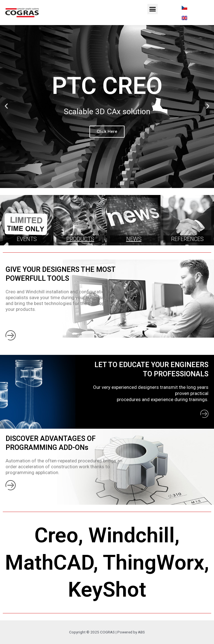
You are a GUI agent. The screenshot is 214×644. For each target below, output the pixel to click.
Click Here (107, 131)
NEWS (134, 239)
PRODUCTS (80, 239)
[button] (153, 9)
